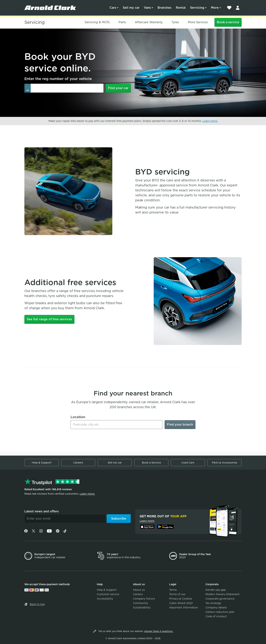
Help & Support (42, 463)
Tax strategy (213, 603)
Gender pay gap (216, 590)
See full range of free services (49, 319)
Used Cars (188, 463)
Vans (147, 8)
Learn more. (210, 121)
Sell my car (131, 8)
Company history (144, 599)
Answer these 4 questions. (159, 631)
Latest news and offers (42, 511)
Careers (78, 463)
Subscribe (119, 519)
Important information (184, 607)
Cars (113, 8)
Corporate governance (220, 599)
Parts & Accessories (225, 463)
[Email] (65, 519)
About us (139, 590)
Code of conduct (216, 616)
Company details (216, 607)
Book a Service (151, 463)
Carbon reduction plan (220, 612)
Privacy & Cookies (181, 599)
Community (140, 603)
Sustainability (142, 607)
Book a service (228, 22)
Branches (164, 8)
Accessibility (105, 599)
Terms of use (177, 594)
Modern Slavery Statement (222, 594)
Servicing (197, 8)
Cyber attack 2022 (181, 603)
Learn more (147, 521)
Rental (181, 8)
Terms (173, 590)
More (215, 8)
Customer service (108, 594)
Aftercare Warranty (149, 22)
